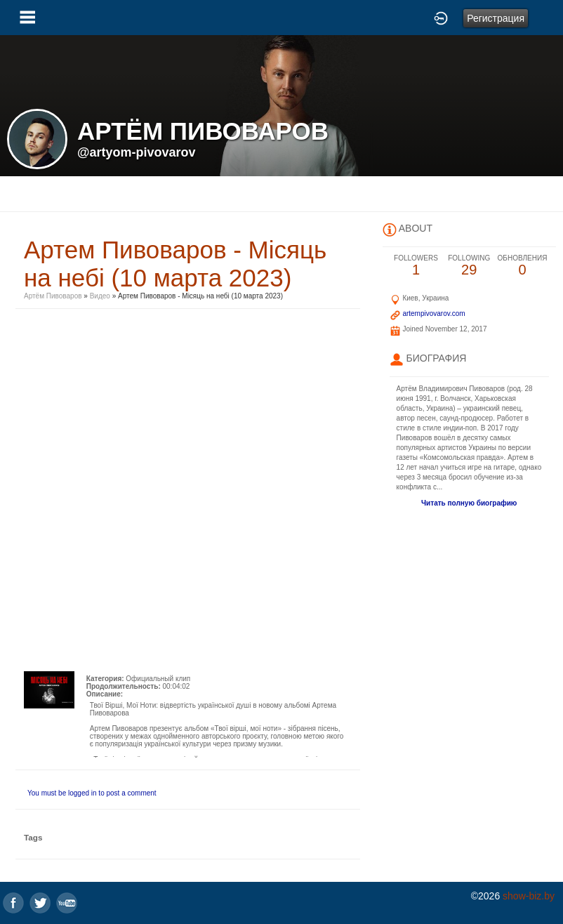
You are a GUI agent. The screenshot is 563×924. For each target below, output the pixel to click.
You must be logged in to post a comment (92, 793)
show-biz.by (529, 896)
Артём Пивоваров (53, 296)
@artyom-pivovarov (137, 152)
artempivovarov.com (433, 313)
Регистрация (496, 18)
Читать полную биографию (469, 503)
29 (469, 266)
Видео (100, 296)
